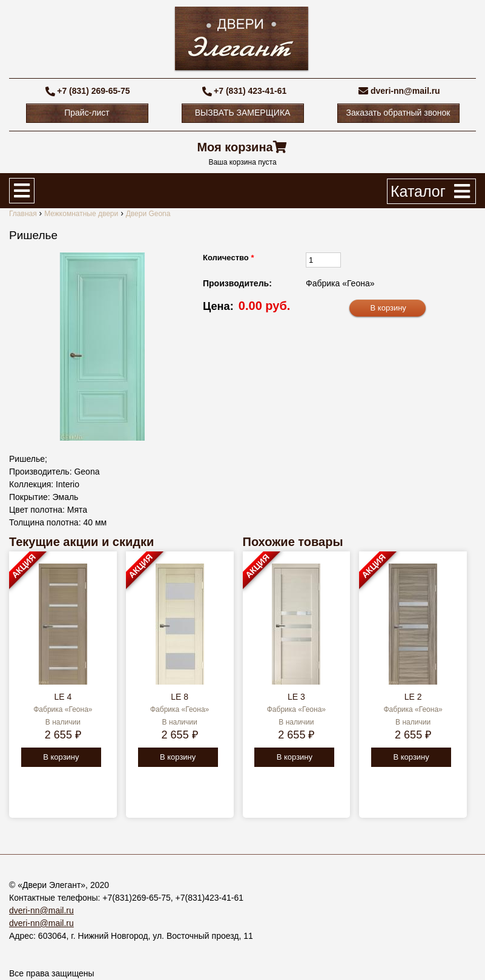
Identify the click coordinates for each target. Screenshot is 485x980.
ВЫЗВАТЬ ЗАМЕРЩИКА (243, 113)
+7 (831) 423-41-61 (250, 91)
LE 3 (296, 697)
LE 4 (63, 697)
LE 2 (413, 697)
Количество (228, 258)
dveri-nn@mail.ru (405, 91)
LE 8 (180, 697)
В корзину (61, 757)
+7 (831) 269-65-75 (93, 91)
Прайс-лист (87, 113)
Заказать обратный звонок (398, 113)
